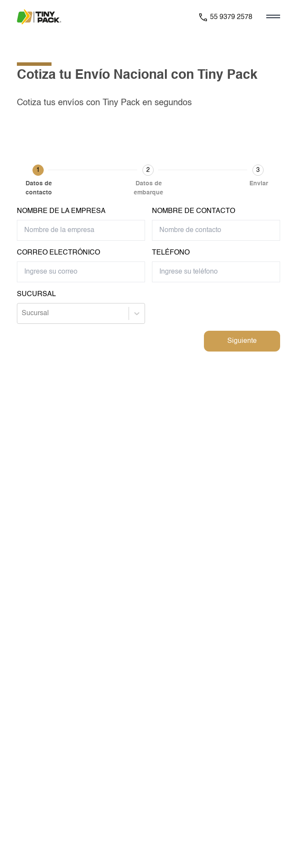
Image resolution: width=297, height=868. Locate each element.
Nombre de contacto (194, 211)
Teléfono (171, 253)
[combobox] (23, 313)
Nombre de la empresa (61, 211)
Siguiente (242, 341)
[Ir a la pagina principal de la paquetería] (45, 17)
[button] (39, 182)
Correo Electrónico (58, 253)
